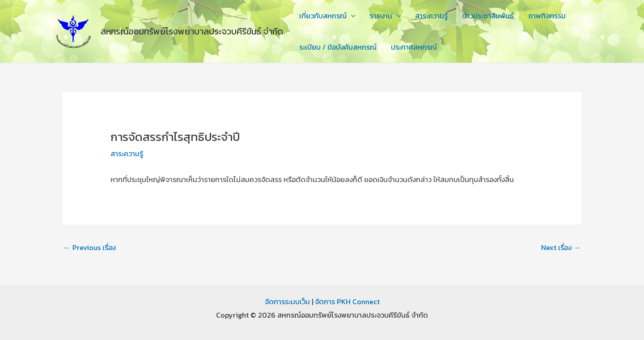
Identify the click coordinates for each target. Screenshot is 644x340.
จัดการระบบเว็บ (287, 302)
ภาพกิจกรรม (547, 16)
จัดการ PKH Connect (347, 302)
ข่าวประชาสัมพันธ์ (488, 16)
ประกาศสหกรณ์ (414, 47)
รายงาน (386, 16)
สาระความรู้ (431, 16)
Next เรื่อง (561, 247)
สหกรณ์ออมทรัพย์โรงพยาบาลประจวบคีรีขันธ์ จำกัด (192, 31)
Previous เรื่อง (90, 247)
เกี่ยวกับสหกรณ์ (327, 16)
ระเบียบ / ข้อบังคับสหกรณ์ (338, 47)
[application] (351, 16)
